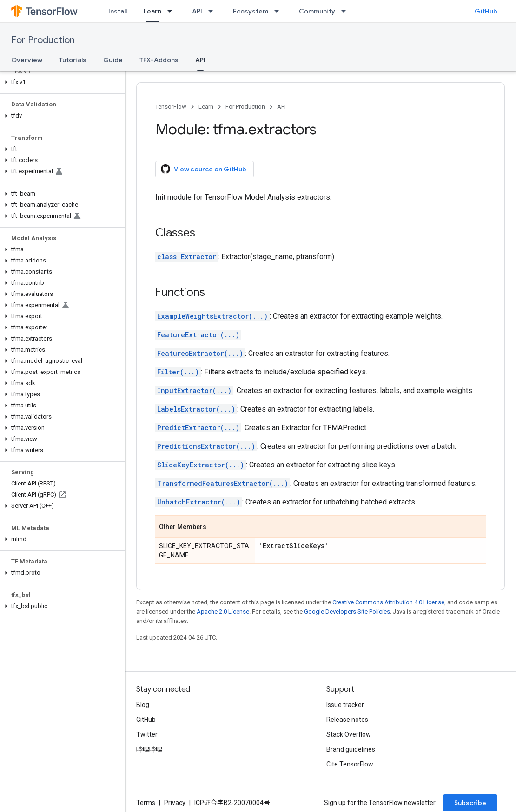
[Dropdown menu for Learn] (172, 11)
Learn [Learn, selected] (152, 11)
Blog (143, 705)
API (197, 11)
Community (317, 11)
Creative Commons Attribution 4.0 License (388, 602)
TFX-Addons (159, 60)
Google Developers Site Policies (347, 612)
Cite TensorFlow (350, 764)
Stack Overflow (349, 734)
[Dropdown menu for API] (213, 11)
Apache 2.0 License (223, 612)
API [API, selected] (200, 60)
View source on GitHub (204, 169)
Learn (206, 107)
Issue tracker (345, 705)
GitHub (486, 11)
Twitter (147, 734)
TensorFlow (171, 107)
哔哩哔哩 (149, 749)
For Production (43, 40)
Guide (113, 60)
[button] (61, 82)
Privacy (175, 803)
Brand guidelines (351, 749)
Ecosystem (251, 11)
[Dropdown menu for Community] (346, 11)
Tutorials (73, 60)
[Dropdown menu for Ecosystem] (279, 11)
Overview (27, 60)
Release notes (347, 720)
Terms (146, 803)
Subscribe (470, 803)
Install (118, 11)
